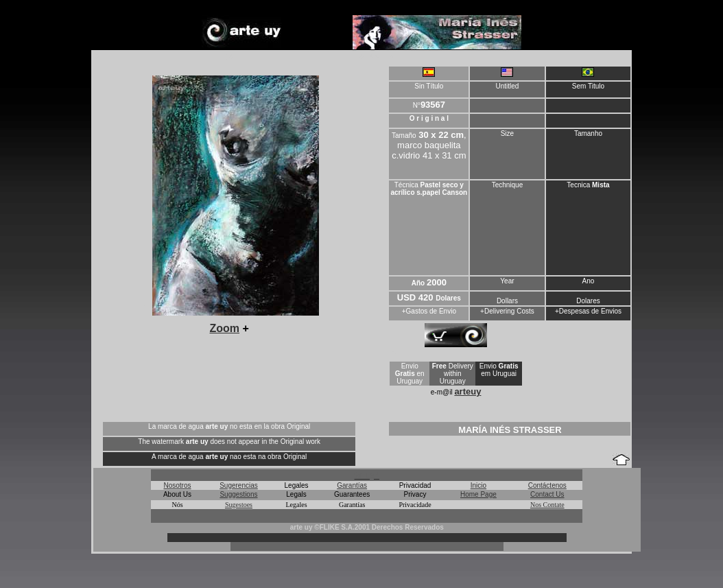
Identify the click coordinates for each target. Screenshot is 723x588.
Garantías (352, 485)
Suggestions (238, 494)
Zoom (225, 328)
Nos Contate (547, 505)
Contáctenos (547, 485)
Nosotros (178, 485)
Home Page (478, 494)
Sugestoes (239, 505)
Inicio (478, 485)
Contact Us (547, 494)
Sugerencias (239, 485)
